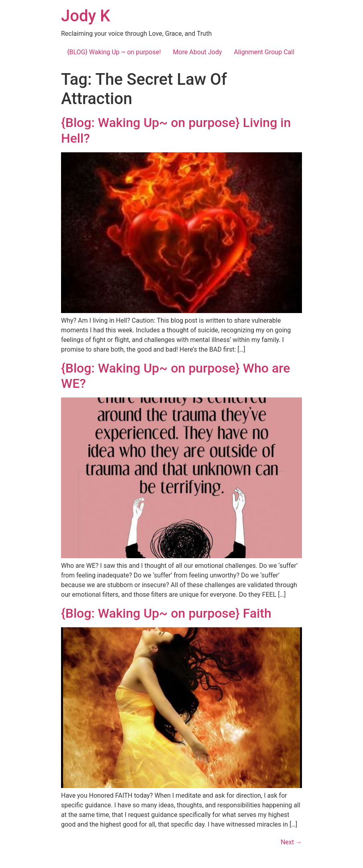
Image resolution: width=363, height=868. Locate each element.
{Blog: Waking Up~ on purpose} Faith (166, 613)
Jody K (86, 16)
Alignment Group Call (264, 52)
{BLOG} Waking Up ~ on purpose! (114, 52)
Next (291, 842)
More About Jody (198, 52)
